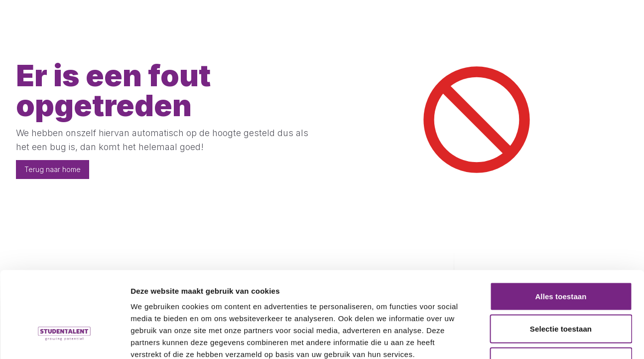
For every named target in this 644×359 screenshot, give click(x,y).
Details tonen (538, 339)
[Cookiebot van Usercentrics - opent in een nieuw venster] (64, 340)
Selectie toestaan (561, 261)
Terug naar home (53, 169)
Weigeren (561, 293)
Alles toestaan (561, 228)
